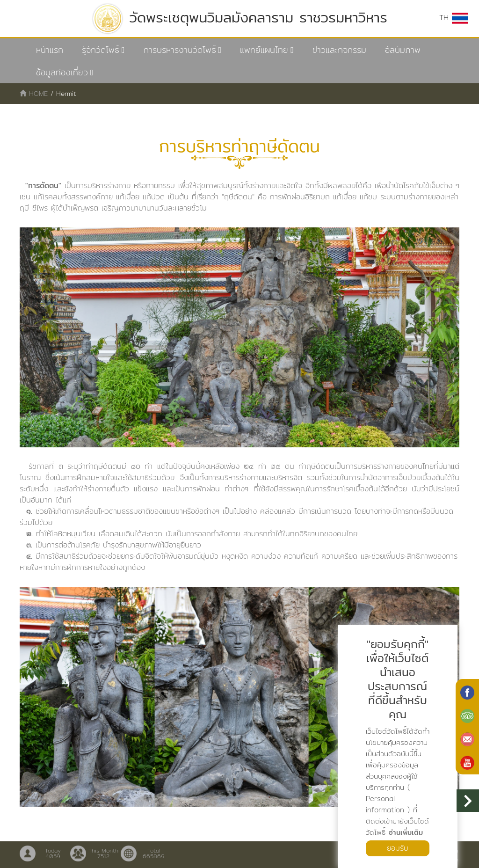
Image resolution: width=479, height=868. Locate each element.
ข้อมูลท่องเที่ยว (62, 72)
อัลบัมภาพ (403, 50)
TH (454, 18)
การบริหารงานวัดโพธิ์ (180, 50)
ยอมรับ (398, 848)
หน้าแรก (50, 50)
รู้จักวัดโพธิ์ (101, 50)
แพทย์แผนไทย (264, 50)
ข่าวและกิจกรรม (339, 50)
